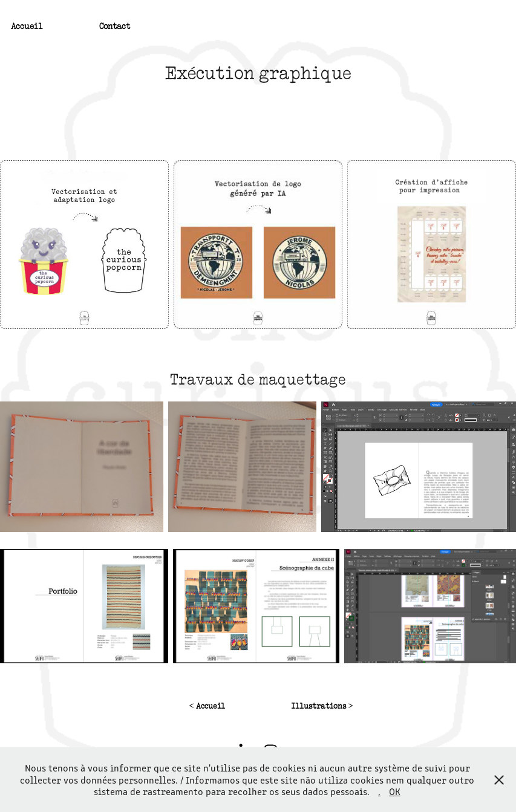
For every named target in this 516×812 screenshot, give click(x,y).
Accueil (27, 26)
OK (395, 791)
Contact (115, 26)
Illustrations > (322, 706)
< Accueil (207, 706)
